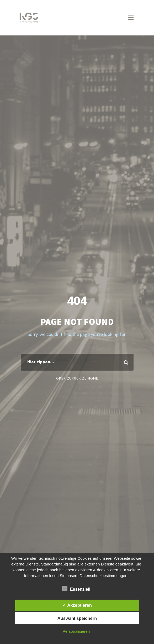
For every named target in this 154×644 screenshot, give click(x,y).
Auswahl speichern (77, 618)
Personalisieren (76, 631)
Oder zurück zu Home (77, 378)
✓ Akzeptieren (77, 605)
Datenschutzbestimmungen (103, 576)
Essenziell (76, 589)
